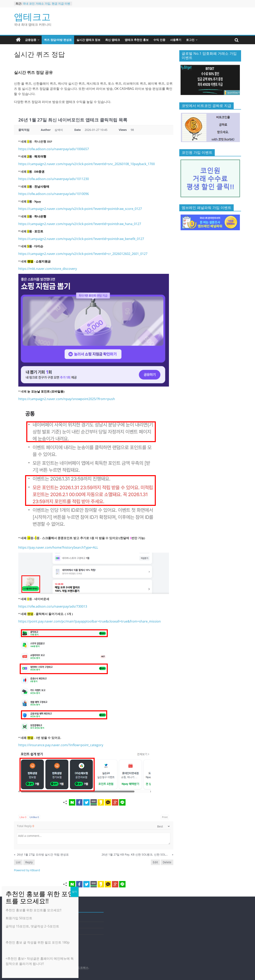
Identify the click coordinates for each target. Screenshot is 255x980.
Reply (29, 862)
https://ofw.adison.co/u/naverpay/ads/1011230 (54, 179)
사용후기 (176, 40)
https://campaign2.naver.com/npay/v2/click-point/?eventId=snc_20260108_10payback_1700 (87, 164)
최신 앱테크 (113, 40)
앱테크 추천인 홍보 (137, 40)
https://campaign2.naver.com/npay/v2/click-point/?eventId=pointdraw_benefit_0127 (81, 239)
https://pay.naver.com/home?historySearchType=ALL (58, 547)
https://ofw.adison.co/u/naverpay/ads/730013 (53, 606)
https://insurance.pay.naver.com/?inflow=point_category (61, 745)
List (18, 862)
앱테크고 (32, 17)
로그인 (190, 40)
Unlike (34, 817)
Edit (155, 862)
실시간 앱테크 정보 (88, 40)
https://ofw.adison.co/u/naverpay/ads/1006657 (54, 149)
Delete (167, 862)
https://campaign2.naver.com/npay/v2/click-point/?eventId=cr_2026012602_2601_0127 (83, 254)
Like (23, 817)
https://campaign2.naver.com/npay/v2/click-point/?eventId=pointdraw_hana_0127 (80, 224)
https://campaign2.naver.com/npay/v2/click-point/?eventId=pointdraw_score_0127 (80, 209)
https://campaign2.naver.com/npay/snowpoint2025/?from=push (67, 399)
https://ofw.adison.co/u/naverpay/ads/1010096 (54, 194)
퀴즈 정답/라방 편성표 (58, 40)
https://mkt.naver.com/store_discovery (48, 269)
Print (165, 817)
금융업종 (31, 40)
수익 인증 (159, 40)
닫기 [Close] (75, 892)
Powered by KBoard (27, 870)
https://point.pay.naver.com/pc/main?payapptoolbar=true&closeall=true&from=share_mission (90, 621)
